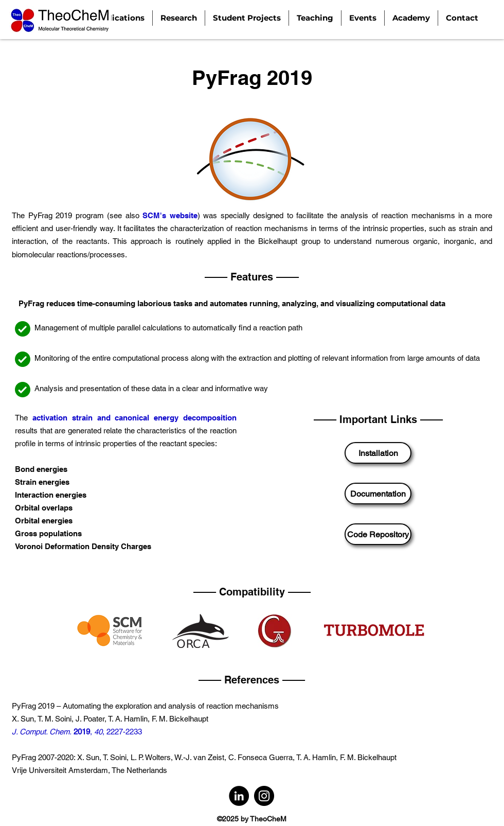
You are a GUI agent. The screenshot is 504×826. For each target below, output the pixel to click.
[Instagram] (264, 796)
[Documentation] (378, 494)
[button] (179, 18)
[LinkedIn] (239, 796)
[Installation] (378, 453)
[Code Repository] (378, 534)
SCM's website (170, 215)
